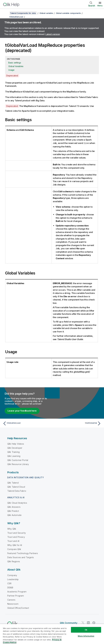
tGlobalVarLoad (16, 17)
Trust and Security (17, 533)
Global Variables (16, 66)
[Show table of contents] (6, 13)
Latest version (53, 34)
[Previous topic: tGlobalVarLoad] (27, 423)
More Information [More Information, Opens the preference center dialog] (86, 636)
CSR (9, 583)
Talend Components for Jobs (23, 13)
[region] (52, 634)
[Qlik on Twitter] (83, 622)
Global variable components (68, 13)
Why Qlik (12, 529)
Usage (11, 70)
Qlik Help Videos (16, 444)
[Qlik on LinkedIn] (88, 622)
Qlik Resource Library (18, 464)
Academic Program (17, 591)
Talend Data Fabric (17, 491)
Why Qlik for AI (15, 545)
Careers (11, 600)
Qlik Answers (14, 507)
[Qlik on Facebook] (94, 622)
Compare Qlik (14, 549)
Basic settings (15, 63)
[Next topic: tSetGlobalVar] (77, 423)
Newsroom (13, 604)
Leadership (13, 579)
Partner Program (16, 596)
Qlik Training (13, 452)
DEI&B (10, 587)
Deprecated (12, 76)
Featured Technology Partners (23, 553)
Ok (86, 630)
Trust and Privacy (16, 537)
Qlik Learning (14, 456)
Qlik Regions (14, 561)
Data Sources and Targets (21, 557)
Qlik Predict (13, 511)
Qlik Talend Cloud (16, 487)
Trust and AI (13, 541)
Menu (100, 6)
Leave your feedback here (22, 411)
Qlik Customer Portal (18, 460)
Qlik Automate (14, 515)
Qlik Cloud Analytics (17, 503)
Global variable (46, 13)
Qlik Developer (15, 448)
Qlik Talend (13, 483)
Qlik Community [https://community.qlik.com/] (69, 623)
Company (12, 575)
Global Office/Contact (18, 608)
